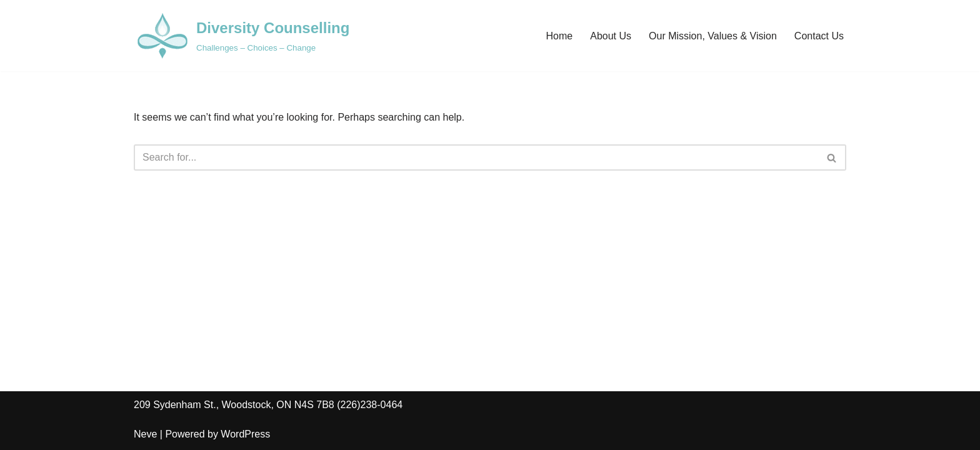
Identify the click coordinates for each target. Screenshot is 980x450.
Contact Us (819, 36)
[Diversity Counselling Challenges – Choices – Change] (242, 36)
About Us (611, 36)
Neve (145, 434)
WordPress (245, 434)
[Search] (476, 157)
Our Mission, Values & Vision (713, 36)
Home (560, 36)
